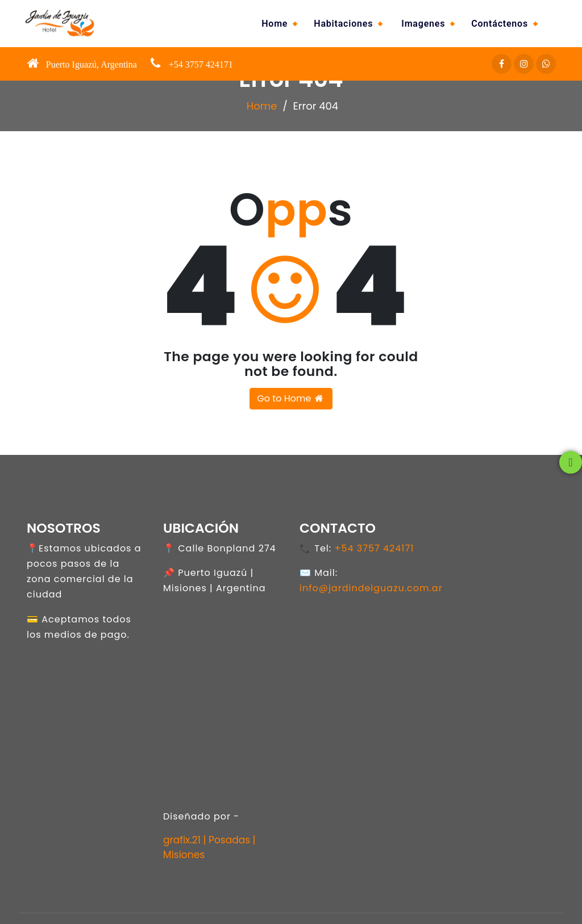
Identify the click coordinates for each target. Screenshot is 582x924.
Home (275, 24)
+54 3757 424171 (374, 548)
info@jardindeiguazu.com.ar (371, 588)
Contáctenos (500, 24)
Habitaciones (343, 24)
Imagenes (423, 24)
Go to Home (291, 398)
